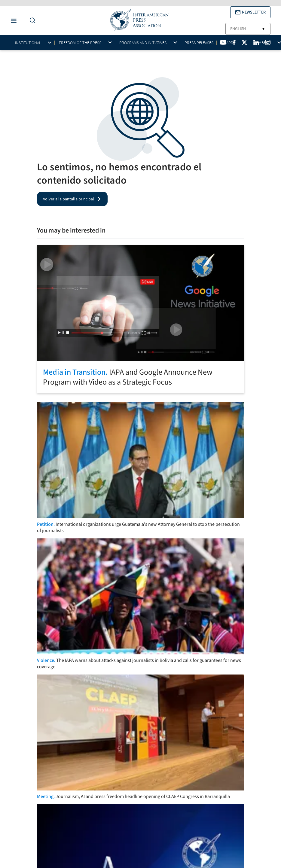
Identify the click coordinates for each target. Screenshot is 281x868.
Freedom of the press (80, 43)
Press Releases (199, 43)
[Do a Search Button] (31, 21)
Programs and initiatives (143, 43)
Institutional (28, 43)
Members (262, 43)
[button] (250, 12)
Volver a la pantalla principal (69, 199)
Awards (228, 43)
